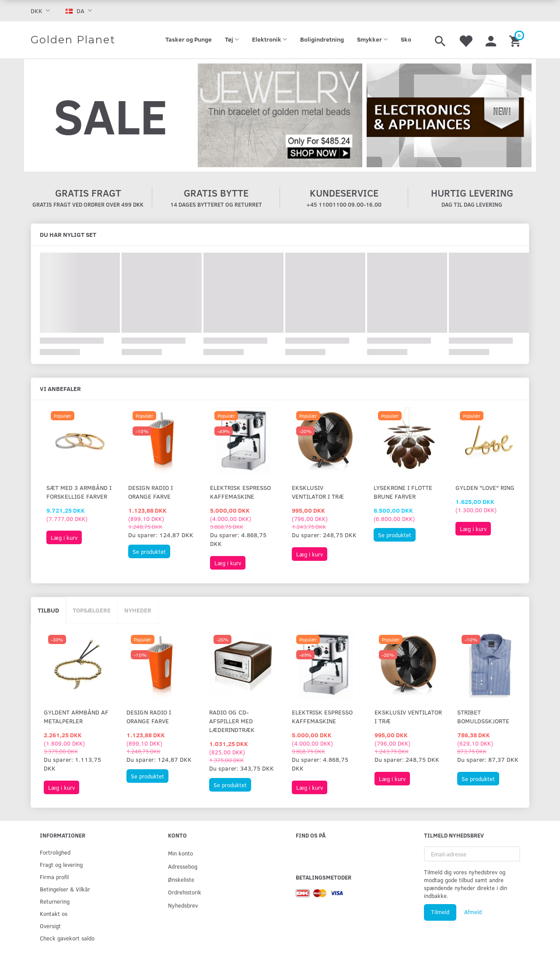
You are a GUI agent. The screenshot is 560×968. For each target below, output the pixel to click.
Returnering (55, 901)
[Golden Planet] (73, 40)
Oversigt (50, 926)
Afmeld (473, 912)
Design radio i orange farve (150, 492)
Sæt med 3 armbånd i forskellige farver (79, 492)
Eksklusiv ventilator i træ (318, 492)
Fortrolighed (55, 852)
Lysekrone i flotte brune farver (403, 492)
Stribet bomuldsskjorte (483, 716)
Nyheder (138, 610)
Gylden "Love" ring (485, 488)
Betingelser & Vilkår (65, 889)
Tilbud (48, 610)
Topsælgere (92, 610)
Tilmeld (440, 912)
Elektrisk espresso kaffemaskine (240, 492)
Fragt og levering (61, 864)
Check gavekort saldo (67, 938)
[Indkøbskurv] (516, 40)
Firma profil (54, 877)
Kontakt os (54, 913)
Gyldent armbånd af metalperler (76, 716)
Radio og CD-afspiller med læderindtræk (232, 721)
